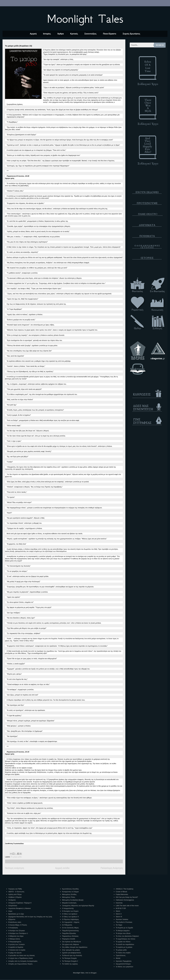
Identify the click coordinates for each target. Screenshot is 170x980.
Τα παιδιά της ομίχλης (70, 964)
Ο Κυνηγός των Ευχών (70, 911)
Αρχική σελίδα (62, 868)
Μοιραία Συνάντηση (69, 903)
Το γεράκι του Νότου (123, 942)
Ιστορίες (47, 34)
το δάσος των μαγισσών (124, 967)
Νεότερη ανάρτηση (15, 868)
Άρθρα (61, 34)
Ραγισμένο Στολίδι (69, 939)
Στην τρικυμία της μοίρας (71, 950)
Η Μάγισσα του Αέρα (16, 936)
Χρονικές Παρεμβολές (124, 961)
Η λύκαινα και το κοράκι (17, 950)
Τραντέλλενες (121, 955)
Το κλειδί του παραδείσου (125, 944)
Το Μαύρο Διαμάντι (123, 931)
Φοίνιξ (118, 958)
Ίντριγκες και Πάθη (15, 889)
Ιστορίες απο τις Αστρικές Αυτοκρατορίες (23, 961)
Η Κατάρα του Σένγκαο (17, 931)
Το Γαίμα (119, 925)
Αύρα (10, 911)
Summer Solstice (122, 919)
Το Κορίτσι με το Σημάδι (124, 928)
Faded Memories (122, 894)
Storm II (119, 914)
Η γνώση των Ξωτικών (16, 944)
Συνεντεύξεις (90, 34)
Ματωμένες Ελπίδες (69, 894)
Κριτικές (74, 34)
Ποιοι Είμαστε (110, 34)
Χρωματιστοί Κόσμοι (123, 964)
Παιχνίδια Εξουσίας (69, 933)
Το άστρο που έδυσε (123, 933)
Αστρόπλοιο (13, 906)
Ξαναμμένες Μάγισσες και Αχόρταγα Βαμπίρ (78, 906)
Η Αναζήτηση (13, 928)
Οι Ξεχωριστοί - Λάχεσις (71, 922)
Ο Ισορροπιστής (68, 908)
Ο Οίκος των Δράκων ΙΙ (70, 917)
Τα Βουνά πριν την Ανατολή (72, 955)
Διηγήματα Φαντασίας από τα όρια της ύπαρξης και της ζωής (30, 917)
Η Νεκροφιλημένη (15, 942)
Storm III (119, 917)
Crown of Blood (121, 892)
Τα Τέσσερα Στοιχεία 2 (70, 961)
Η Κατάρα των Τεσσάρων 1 (18, 933)
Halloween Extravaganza (125, 900)
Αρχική (33, 34)
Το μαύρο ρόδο (16, 857)
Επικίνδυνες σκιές (15, 922)
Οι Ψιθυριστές (67, 925)
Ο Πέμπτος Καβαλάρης (70, 919)
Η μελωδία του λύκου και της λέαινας (22, 955)
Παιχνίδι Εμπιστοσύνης (70, 931)
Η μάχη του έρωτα (15, 953)
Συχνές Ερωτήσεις (131, 34)
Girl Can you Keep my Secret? (127, 897)
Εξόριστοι (12, 919)
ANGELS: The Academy (125, 889)
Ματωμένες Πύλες (69, 897)
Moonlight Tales (85, 19)
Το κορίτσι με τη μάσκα (124, 947)
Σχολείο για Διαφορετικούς (71, 953)
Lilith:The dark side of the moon (127, 906)
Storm (118, 911)
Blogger (94, 973)
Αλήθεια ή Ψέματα (15, 897)
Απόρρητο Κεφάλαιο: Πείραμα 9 (20, 903)
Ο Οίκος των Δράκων (70, 914)
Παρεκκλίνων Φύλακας (70, 936)
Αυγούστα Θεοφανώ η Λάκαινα (19, 908)
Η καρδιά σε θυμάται (16, 947)
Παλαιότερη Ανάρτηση (112, 868)
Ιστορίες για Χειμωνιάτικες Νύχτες (20, 964)
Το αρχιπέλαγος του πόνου (125, 939)
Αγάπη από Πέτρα (15, 894)
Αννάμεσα (12, 900)
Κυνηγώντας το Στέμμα (70, 892)
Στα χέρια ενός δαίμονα (70, 944)
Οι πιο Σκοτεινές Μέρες (70, 928)
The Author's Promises (124, 922)
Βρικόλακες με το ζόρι (16, 914)
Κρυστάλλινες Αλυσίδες (70, 889)
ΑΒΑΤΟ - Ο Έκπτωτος (16, 892)
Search (160, 45)
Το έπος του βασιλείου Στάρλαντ (127, 936)
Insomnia (119, 903)
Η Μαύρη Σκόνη (14, 939)
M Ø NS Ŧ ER (121, 908)
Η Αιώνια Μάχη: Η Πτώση (18, 925)
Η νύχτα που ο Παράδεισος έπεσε (21, 958)
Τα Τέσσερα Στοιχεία (69, 958)
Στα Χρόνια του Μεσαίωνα (71, 942)
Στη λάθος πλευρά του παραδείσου (75, 947)
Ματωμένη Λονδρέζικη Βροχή (73, 900)
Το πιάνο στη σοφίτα (123, 953)
